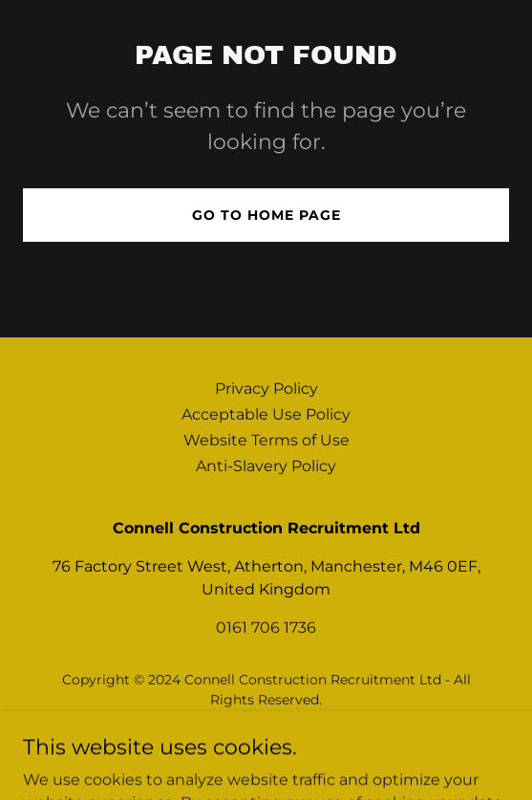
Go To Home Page (266, 215)
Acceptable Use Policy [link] (266, 414)
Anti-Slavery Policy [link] (266, 466)
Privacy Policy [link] (266, 389)
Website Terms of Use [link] (266, 440)
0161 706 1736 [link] (266, 627)
